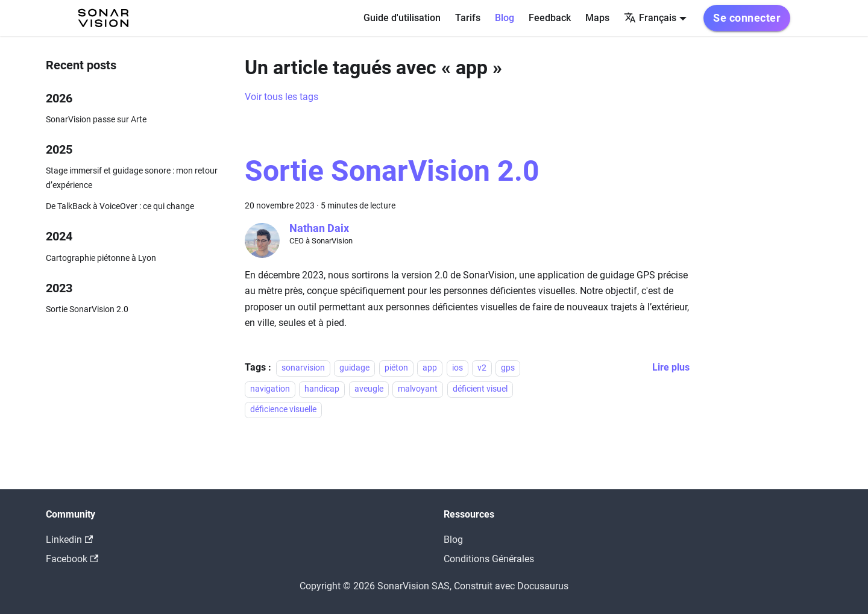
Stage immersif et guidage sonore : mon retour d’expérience (132, 178)
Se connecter (747, 18)
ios (458, 368)
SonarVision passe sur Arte (96, 120)
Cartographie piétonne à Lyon (101, 258)
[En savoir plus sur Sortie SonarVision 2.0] (671, 367)
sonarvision (303, 368)
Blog (505, 18)
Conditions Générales (489, 559)
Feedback (550, 18)
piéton (396, 368)
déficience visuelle (283, 409)
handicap (322, 389)
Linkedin (69, 540)
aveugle (369, 389)
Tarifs (468, 18)
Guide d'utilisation (402, 18)
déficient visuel (480, 389)
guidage (354, 368)
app (430, 368)
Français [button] (650, 18)
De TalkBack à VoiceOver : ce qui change (120, 206)
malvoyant (418, 389)
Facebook (72, 559)
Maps (597, 18)
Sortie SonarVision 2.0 (87, 309)
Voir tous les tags (281, 97)
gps (508, 368)
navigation (270, 389)
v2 (482, 368)
